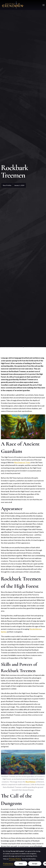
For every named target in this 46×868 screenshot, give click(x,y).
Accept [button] (35, 864)
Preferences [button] (8, 863)
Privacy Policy (15, 859)
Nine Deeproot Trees (22, 462)
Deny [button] (21, 864)
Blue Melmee (31, 782)
